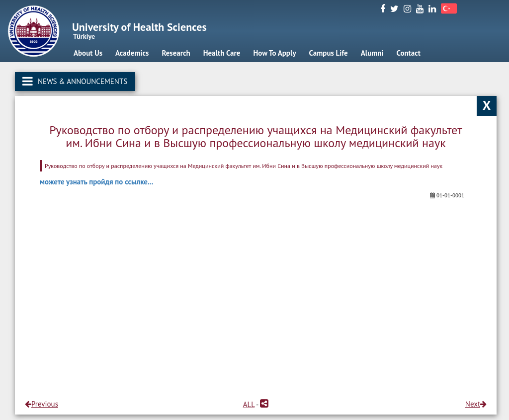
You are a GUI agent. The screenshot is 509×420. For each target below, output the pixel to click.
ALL (249, 404)
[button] (264, 404)
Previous (42, 404)
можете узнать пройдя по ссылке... (96, 182)
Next (476, 404)
